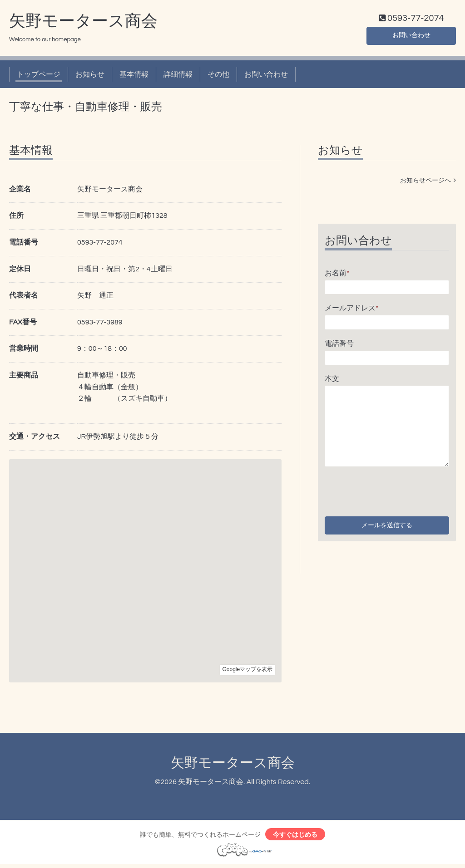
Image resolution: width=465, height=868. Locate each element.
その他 (218, 76)
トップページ (39, 76)
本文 (332, 381)
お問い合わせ (411, 36)
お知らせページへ (428, 182)
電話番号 (339, 345)
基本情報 (134, 76)
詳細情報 (178, 76)
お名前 (337, 275)
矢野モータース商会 (83, 23)
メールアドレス (351, 310)
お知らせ (90, 76)
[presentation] (394, 491)
